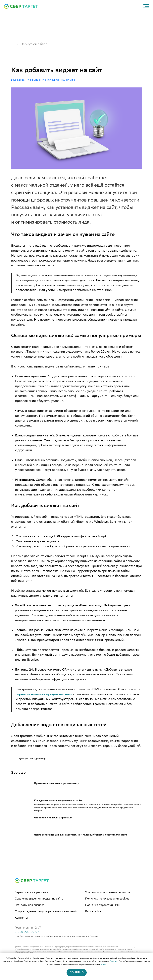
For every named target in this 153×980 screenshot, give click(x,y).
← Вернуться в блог (32, 44)
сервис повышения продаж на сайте (53, 701)
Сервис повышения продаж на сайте (39, 911)
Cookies (114, 961)
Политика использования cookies (107, 911)
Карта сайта (93, 924)
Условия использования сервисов (108, 905)
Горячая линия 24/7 (28, 940)
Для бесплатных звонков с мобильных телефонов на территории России (56, 948)
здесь (104, 965)
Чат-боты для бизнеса (29, 917)
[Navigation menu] (146, 6)
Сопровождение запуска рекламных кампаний (46, 924)
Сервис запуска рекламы (31, 905)
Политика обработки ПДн (102, 917)
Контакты (21, 930)
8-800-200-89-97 (27, 944)
